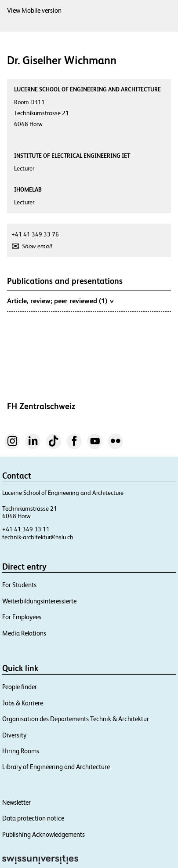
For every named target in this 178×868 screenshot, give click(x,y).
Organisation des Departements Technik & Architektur (76, 719)
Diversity (14, 735)
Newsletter (16, 802)
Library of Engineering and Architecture (56, 767)
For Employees (22, 617)
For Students (19, 585)
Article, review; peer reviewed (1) (60, 301)
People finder (20, 687)
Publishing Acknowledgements (44, 834)
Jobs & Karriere (23, 703)
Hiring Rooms (21, 751)
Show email (37, 246)
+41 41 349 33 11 (26, 529)
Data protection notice (33, 818)
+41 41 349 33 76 (35, 234)
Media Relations (24, 633)
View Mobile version (34, 10)
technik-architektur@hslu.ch (38, 537)
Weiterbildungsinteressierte (39, 601)
